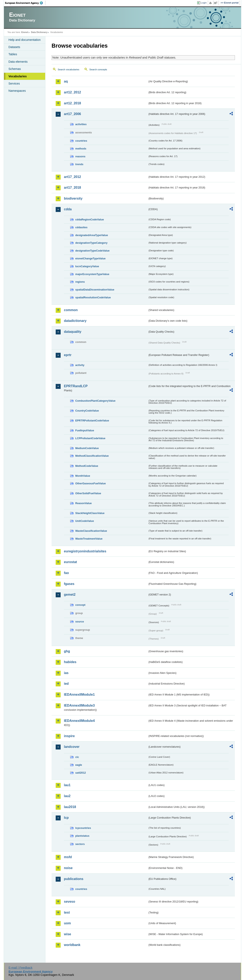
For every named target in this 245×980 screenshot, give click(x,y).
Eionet (25, 32)
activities (81, 124)
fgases (69, 584)
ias (66, 673)
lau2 (67, 796)
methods (81, 149)
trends (79, 164)
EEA (25, 3)
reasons (80, 156)
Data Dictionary (39, 32)
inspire (69, 736)
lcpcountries (83, 828)
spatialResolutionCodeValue (93, 297)
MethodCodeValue (87, 466)
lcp (66, 818)
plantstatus (82, 836)
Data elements (18, 62)
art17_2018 (72, 188)
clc (77, 757)
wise (68, 934)
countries (81, 141)
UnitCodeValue (85, 521)
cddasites (81, 227)
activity (80, 365)
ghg (67, 651)
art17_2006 (72, 114)
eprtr (68, 355)
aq (66, 81)
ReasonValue (84, 503)
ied (66, 684)
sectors (80, 844)
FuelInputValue (85, 430)
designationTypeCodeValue (92, 251)
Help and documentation (25, 40)
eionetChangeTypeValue (90, 258)
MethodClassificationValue (92, 456)
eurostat (70, 562)
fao (66, 573)
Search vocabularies (68, 69)
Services (14, 84)
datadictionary (75, 321)
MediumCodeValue (87, 448)
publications (74, 879)
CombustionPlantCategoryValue (95, 401)
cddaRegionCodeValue (90, 219)
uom (67, 923)
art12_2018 (72, 103)
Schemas (15, 69)
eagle (79, 765)
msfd (68, 857)
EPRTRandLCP (76, 386)
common (71, 310)
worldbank (72, 945)
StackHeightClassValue (90, 513)
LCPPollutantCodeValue (90, 438)
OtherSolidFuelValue (88, 493)
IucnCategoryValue (87, 266)
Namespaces (17, 91)
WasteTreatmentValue (89, 539)
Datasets (14, 47)
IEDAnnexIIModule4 (79, 721)
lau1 (67, 785)
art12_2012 (72, 92)
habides (70, 662)
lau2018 (70, 807)
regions (80, 282)
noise (68, 868)
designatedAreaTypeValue (92, 235)
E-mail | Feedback (20, 968)
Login (204, 3)
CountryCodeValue (87, 411)
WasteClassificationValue (91, 531)
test (67, 912)
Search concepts (98, 69)
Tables (13, 54)
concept (80, 605)
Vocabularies (18, 76)
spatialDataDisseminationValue (95, 290)
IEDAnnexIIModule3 (79, 705)
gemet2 (70, 595)
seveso (69, 902)
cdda (68, 209)
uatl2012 (81, 773)
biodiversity (73, 198)
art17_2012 (72, 177)
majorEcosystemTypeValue (92, 274)
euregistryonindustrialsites (85, 551)
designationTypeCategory (91, 243)
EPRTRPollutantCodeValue (92, 421)
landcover (72, 747)
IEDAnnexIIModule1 (79, 695)
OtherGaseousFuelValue (91, 483)
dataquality (73, 332)
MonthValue (83, 476)
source (80, 622)
